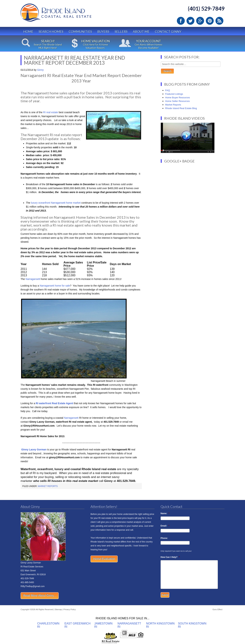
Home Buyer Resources (178, 98)
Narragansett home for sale (55, 286)
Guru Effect (217, 609)
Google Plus (200, 21)
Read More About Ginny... (40, 596)
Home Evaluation (104, 559)
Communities (80, 32)
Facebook (181, 21)
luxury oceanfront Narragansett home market (55, 203)
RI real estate (51, 112)
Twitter (190, 21)
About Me (141, 32)
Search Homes (51, 32)
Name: (165, 513)
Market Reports (48, 486)
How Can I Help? (170, 557)
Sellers (121, 32)
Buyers (103, 32)
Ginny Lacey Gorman (34, 450)
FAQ (168, 90)
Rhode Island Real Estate (63, 14)
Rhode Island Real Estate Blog (181, 108)
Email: (165, 526)
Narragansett (33, 279)
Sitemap (58, 609)
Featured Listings (174, 94)
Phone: (164, 538)
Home (28, 32)
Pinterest (210, 21)
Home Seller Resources (177, 101)
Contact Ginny (168, 32)
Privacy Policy (70, 609)
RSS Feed (219, 21)
